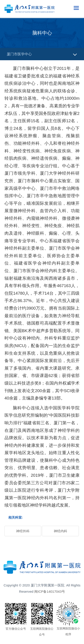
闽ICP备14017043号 (50, 591)
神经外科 (23, 531)
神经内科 (60, 531)
